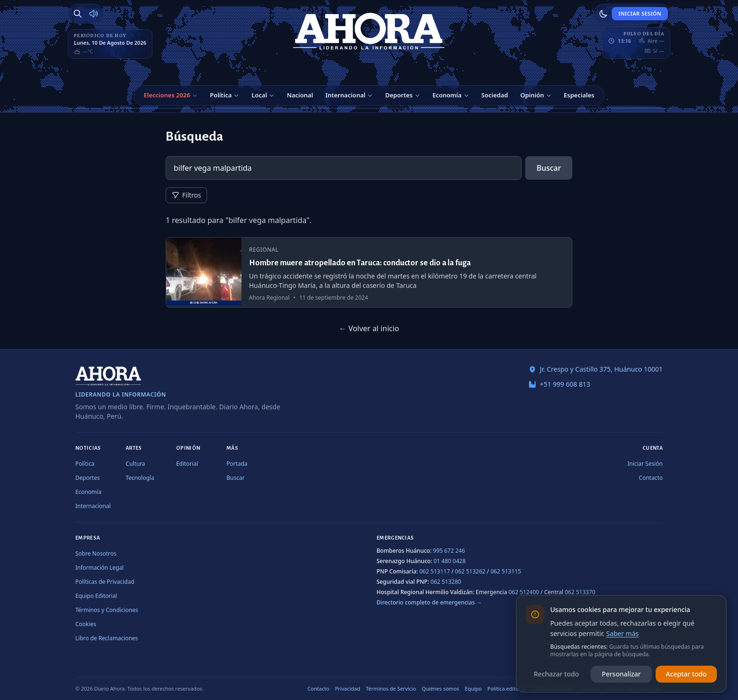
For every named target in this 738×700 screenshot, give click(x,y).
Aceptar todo (686, 674)
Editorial (187, 464)
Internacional (345, 95)
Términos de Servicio (391, 688)
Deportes (399, 95)
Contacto (651, 478)
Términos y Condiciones (107, 610)
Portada (237, 464)
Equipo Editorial (96, 596)
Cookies (86, 624)
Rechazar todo (556, 674)
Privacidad (348, 688)
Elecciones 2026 (167, 95)
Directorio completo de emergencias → (429, 602)
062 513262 (470, 571)
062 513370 (580, 592)
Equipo (473, 688)
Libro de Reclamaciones (107, 638)
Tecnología (140, 478)
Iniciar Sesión (640, 13)
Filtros (186, 195)
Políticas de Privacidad (105, 582)
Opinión (532, 95)
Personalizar (622, 674)
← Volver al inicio (369, 328)
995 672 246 (449, 551)
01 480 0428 (449, 561)
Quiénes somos (441, 688)
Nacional (300, 95)
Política (221, 95)
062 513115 (506, 571)
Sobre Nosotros (96, 553)
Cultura (135, 464)
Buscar (549, 168)
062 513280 (446, 582)
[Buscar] (78, 14)
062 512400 (524, 592)
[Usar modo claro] (603, 14)
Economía (447, 95)
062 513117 (435, 571)
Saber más (622, 633)
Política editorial (507, 688)
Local (259, 95)
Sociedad (495, 95)
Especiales (579, 95)
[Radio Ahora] (94, 14)
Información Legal (100, 568)
